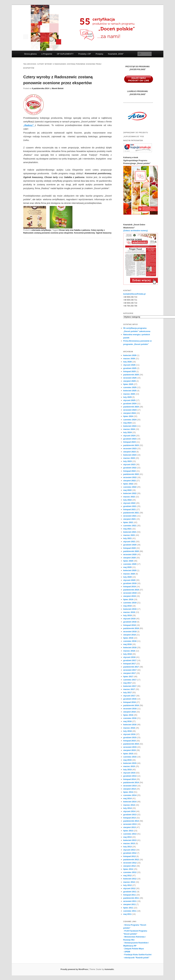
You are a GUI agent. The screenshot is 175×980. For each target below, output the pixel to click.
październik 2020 (131, 551)
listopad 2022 (130, 471)
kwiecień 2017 (130, 686)
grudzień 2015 (130, 737)
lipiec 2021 (128, 522)
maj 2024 (127, 423)
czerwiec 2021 (130, 526)
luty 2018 (128, 654)
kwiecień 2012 (130, 879)
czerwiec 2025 (130, 387)
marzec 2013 (129, 843)
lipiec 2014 (128, 792)
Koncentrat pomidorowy (85, 233)
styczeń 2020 (129, 580)
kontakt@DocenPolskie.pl (134, 294)
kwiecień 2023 (130, 455)
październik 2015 (131, 744)
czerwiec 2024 (130, 420)
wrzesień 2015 (130, 747)
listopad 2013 (130, 818)
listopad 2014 (130, 779)
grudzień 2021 (130, 506)
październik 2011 (131, 898)
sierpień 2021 (130, 519)
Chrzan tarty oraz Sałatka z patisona (74, 230)
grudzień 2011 (130, 892)
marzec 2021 (129, 535)
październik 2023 (131, 445)
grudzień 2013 (130, 815)
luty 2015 (128, 770)
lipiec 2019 (128, 599)
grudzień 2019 (130, 583)
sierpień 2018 (130, 635)
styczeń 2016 (129, 734)
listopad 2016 (130, 702)
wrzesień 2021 (130, 516)
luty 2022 (128, 500)
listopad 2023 (130, 442)
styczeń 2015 (129, 773)
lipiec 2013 (128, 831)
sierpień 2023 (130, 452)
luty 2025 (128, 397)
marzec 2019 (129, 612)
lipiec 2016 (128, 715)
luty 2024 (128, 432)
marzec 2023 (129, 458)
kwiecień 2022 (130, 493)
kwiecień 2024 (130, 426)
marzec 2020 (129, 574)
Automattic (109, 969)
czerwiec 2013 (130, 834)
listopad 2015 (130, 741)
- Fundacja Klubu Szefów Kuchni (137, 955)
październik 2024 (131, 407)
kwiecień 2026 (130, 355)
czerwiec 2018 (130, 641)
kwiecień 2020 (130, 570)
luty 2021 (128, 538)
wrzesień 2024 (130, 410)
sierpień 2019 (130, 596)
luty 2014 (128, 808)
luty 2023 (128, 461)
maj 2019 (127, 606)
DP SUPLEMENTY (65, 54)
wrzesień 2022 (130, 477)
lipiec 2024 (128, 416)
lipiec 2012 (128, 869)
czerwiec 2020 (130, 564)
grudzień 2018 (130, 622)
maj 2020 (127, 567)
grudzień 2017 (130, 660)
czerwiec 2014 (130, 795)
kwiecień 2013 (130, 840)
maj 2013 (127, 837)
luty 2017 (128, 692)
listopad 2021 (130, 509)
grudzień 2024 (130, 404)
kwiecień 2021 (130, 532)
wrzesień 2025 (130, 378)
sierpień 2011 (130, 904)
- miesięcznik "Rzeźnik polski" (136, 958)
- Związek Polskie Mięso (134, 949)
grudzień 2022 (130, 468)
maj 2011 (127, 914)
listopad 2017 (130, 664)
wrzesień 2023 (130, 449)
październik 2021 (131, 513)
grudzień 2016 (130, 699)
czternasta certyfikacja (41, 230)
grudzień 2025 (130, 368)
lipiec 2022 (128, 484)
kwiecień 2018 (130, 647)
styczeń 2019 (129, 619)
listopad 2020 (130, 548)
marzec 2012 (129, 882)
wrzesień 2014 (130, 786)
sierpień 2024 (130, 413)
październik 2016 (131, 705)
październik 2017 (131, 667)
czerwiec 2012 (130, 872)
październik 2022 (131, 474)
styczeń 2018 (129, 657)
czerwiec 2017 (130, 680)
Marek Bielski (58, 88)
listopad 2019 (130, 587)
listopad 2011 (130, 895)
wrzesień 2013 (130, 824)
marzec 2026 (129, 359)
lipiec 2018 (128, 638)
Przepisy (99, 54)
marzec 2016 (129, 728)
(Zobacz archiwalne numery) (136, 231)
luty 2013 (128, 847)
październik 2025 (131, 375)
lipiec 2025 (128, 384)
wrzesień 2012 (130, 863)
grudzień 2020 (130, 545)
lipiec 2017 (128, 677)
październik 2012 (131, 860)
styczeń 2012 (129, 888)
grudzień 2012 (130, 853)
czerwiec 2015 (130, 757)
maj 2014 (127, 798)
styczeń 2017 (129, 696)
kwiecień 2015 (130, 763)
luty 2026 (128, 362)
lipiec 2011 (128, 908)
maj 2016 (127, 721)
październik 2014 (131, 782)
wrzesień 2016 (130, 709)
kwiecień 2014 (130, 802)
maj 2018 (127, 644)
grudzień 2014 (130, 776)
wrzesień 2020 (130, 554)
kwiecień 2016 (130, 725)
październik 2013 (131, 821)
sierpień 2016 (130, 712)
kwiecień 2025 (130, 391)
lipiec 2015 (128, 754)
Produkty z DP (85, 54)
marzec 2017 (129, 689)
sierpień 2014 (130, 789)
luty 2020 (128, 577)
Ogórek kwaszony (104, 233)
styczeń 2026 (129, 365)
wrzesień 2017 (130, 670)
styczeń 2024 (129, 436)
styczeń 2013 (129, 850)
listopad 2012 (130, 856)
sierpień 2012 (130, 866)
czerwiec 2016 (130, 718)
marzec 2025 (129, 394)
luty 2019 (128, 615)
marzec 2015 (129, 766)
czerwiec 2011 (130, 911)
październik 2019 (131, 590)
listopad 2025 (130, 371)
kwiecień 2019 (130, 609)
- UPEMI (127, 952)
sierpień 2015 (130, 750)
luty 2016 (128, 731)
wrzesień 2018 (130, 632)
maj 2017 (127, 683)
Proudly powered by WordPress (74, 969)
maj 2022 (127, 490)
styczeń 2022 (129, 503)
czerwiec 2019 (130, 603)
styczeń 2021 (129, 542)
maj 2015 (127, 760)
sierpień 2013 (130, 827)
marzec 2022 (129, 497)
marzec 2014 (129, 805)
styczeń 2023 (129, 464)
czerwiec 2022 (130, 487)
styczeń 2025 (129, 400)
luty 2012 (128, 885)
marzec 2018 (129, 651)
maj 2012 (127, 875)
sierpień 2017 (130, 673)
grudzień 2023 (130, 439)
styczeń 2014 (129, 811)
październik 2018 (131, 628)
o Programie (47, 54)
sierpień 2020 (130, 558)
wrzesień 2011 (130, 901)
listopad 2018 (130, 625)
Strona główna (30, 54)
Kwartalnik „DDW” (116, 54)
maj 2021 (127, 529)
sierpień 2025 (130, 381)
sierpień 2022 (130, 481)
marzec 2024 (129, 429)
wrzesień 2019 (130, 593)
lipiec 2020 (128, 561)
